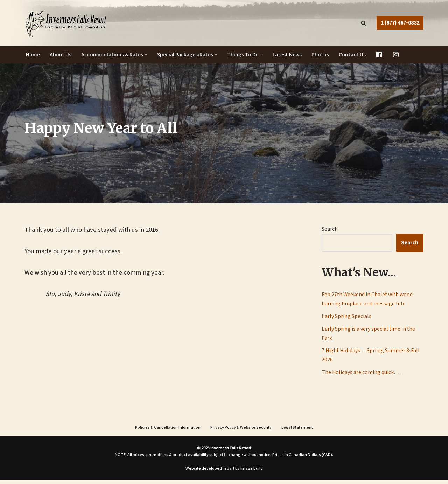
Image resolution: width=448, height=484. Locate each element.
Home (33, 55)
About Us (61, 55)
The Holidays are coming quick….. (362, 375)
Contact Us (356, 55)
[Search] (363, 23)
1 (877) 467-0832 (400, 23)
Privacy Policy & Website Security (241, 431)
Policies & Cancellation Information (168, 431)
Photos (324, 55)
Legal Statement (297, 431)
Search (330, 229)
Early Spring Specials (346, 317)
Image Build (252, 472)
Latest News (291, 55)
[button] (147, 55)
